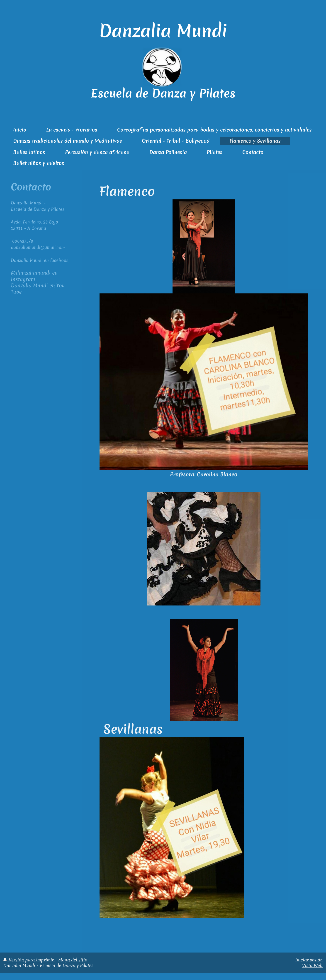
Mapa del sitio (73, 960)
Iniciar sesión (309, 960)
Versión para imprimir (29, 960)
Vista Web (312, 965)
